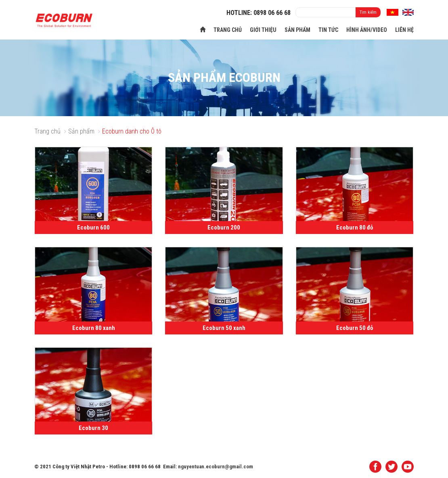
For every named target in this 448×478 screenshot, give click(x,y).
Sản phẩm (297, 30)
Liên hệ (404, 30)
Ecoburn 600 (93, 228)
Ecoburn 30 (93, 428)
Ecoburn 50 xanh (224, 328)
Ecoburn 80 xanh (94, 328)
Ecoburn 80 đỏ (355, 228)
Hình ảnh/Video (367, 30)
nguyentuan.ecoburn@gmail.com (216, 467)
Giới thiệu (263, 30)
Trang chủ (228, 30)
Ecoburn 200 (224, 228)
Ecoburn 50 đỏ (355, 328)
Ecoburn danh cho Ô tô (132, 131)
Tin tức (328, 30)
